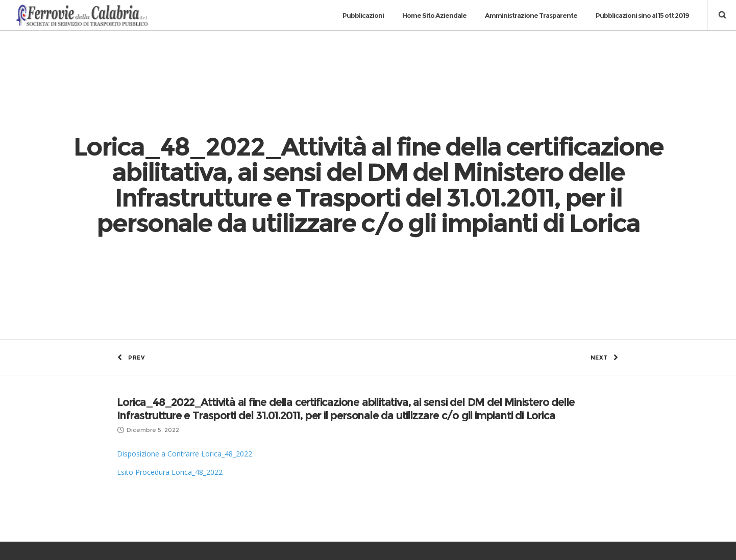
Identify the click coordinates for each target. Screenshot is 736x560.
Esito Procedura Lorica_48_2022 (170, 315)
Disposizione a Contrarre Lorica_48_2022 (185, 297)
